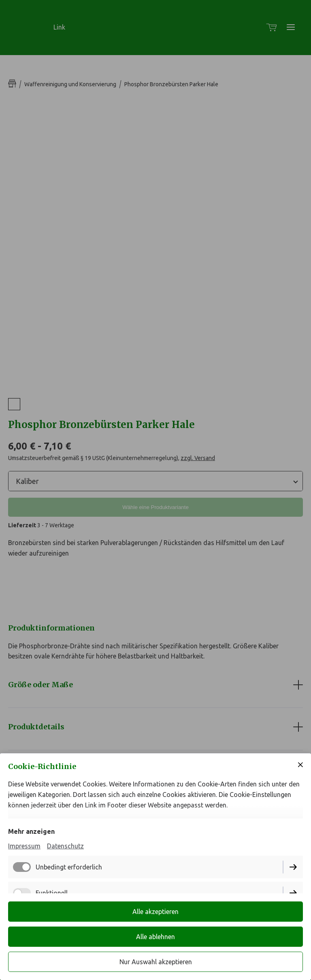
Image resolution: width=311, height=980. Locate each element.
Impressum (24, 846)
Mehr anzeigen (31, 831)
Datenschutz (65, 846)
